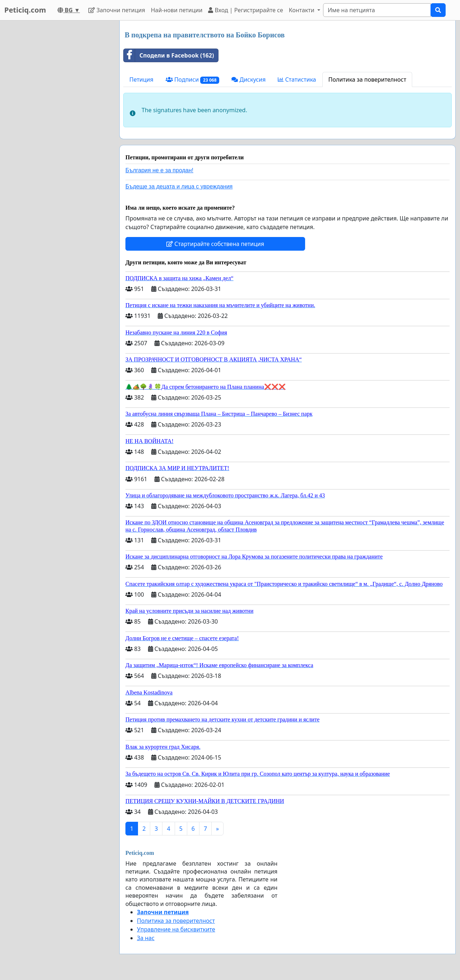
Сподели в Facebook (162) (169, 55)
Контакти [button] (302, 10)
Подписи (193, 80)
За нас (146, 938)
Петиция (141, 79)
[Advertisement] (57, 128)
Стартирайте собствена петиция (215, 244)
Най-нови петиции (177, 10)
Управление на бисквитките (176, 929)
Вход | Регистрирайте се (245, 10)
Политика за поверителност (367, 79)
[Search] (377, 10)
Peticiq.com (25, 10)
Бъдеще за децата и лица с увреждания (179, 186)
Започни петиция (117, 10)
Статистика (297, 79)
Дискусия (249, 79)
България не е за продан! (159, 170)
